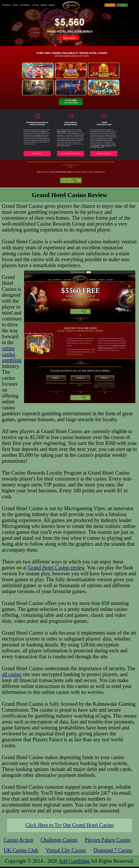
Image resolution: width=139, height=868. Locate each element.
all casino (12, 674)
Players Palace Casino (108, 840)
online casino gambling (12, 354)
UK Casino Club (21, 850)
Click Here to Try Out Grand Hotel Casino (69, 825)
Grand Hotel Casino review (56, 568)
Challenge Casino (59, 840)
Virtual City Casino (66, 850)
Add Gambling (74, 861)
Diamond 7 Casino (113, 850)
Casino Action (19, 840)
